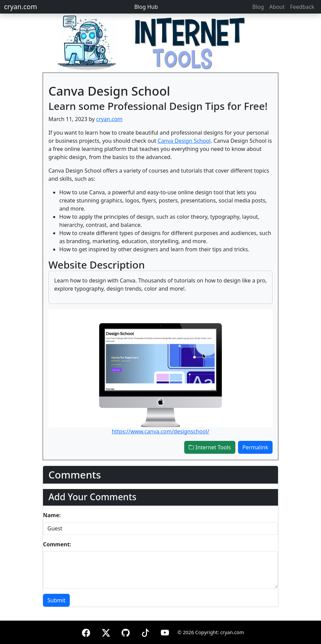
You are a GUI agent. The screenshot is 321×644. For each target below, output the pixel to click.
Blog (258, 7)
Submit (56, 600)
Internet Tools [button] (210, 447)
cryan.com (20, 7)
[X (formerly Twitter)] (106, 632)
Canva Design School (184, 141)
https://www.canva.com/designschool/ (160, 431)
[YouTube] (165, 632)
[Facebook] (86, 632)
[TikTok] (145, 632)
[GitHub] (126, 632)
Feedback (302, 7)
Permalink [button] (255, 447)
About (277, 7)
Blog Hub (146, 7)
